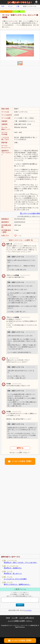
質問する (20, 448)
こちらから (28, 610)
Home (8, 618)
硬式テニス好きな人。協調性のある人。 (17, 584)
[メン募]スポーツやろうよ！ (20, 2)
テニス (10, 6)
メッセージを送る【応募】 (20, 461)
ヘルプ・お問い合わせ (27, 618)
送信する (20, 605)
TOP (3, 6)
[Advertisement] (20, 86)
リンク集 (15, 618)
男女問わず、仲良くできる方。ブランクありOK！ (21, 563)
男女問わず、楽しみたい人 (13, 573)
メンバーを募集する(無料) (16, 621)
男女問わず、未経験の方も (13, 568)
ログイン (36, 3)
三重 (18, 6)
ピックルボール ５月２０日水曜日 (15, 579)
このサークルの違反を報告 (30, 213)
